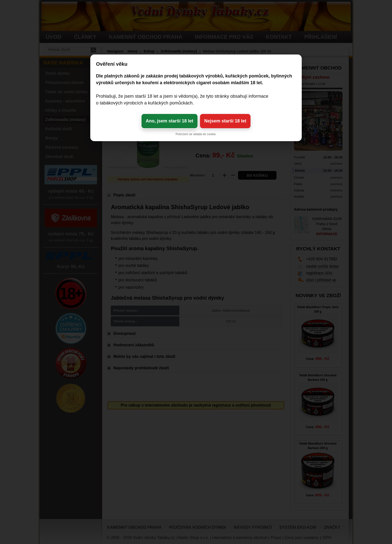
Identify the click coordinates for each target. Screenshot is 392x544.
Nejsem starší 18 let (225, 121)
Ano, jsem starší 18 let (169, 121)
